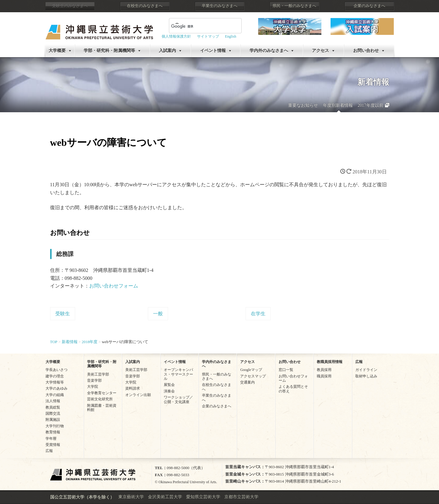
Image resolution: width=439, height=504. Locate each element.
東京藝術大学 (131, 497)
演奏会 (169, 391)
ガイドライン (366, 370)
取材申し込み (366, 376)
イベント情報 (213, 51)
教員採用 (324, 370)
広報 (49, 451)
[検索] (198, 26)
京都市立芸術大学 (241, 497)
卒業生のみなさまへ (219, 6)
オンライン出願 (138, 395)
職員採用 (324, 376)
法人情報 (53, 401)
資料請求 (133, 388)
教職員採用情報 (330, 362)
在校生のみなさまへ (145, 6)
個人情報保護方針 (176, 36)
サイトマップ (208, 36)
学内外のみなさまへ (269, 51)
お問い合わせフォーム (114, 286)
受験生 (63, 314)
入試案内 (167, 51)
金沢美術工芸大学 (165, 497)
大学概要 (57, 51)
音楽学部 (94, 380)
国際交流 (53, 413)
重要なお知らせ (303, 105)
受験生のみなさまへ (70, 6)
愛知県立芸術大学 (203, 497)
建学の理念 (55, 376)
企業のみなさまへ (369, 6)
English (231, 36)
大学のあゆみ (57, 388)
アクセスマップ (253, 376)
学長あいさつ (57, 370)
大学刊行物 (55, 426)
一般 (158, 314)
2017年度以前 (371, 105)
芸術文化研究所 (100, 399)
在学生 (258, 314)
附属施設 (53, 420)
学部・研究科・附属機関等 (109, 51)
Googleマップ (251, 370)
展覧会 (169, 385)
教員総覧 (53, 407)
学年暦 (51, 439)
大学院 (93, 387)
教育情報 (53, 432)
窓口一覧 (286, 370)
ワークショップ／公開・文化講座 (178, 399)
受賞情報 (53, 445)
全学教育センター (102, 393)
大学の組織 (55, 395)
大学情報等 (55, 382)
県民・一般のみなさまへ (294, 6)
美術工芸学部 (98, 374)
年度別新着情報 (338, 105)
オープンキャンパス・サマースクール (178, 374)
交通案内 (247, 382)
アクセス (320, 51)
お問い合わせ (366, 51)
